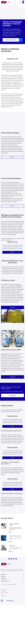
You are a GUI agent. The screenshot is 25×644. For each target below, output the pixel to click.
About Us (12, 575)
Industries (12, 577)
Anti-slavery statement (5, 593)
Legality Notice (4, 591)
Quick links (12, 579)
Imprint (2, 594)
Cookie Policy (19, 248)
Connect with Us (12, 581)
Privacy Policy (3, 589)
